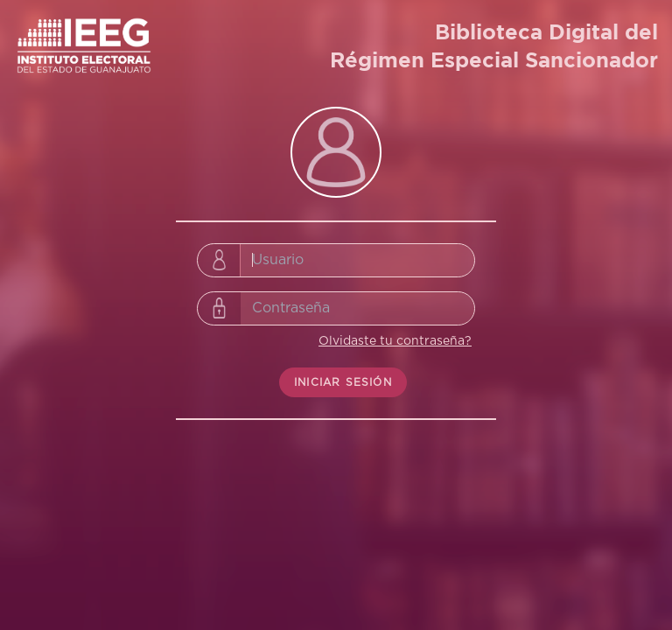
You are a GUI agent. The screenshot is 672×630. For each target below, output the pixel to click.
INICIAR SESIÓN (343, 382)
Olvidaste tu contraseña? (395, 341)
